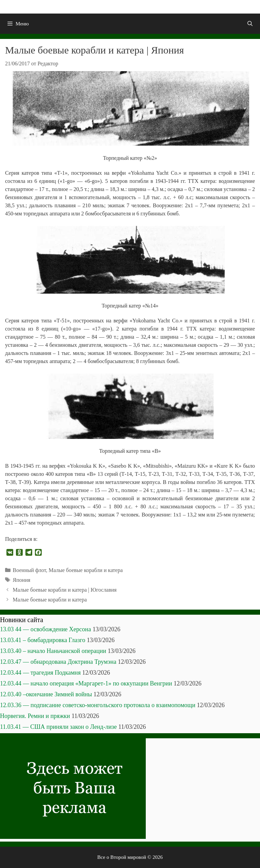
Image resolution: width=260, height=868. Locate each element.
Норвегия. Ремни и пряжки (35, 716)
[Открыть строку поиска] (250, 24)
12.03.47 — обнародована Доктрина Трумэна (58, 662)
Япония (22, 580)
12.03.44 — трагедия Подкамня (40, 673)
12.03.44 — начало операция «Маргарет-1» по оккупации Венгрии (86, 683)
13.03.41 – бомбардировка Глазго (43, 640)
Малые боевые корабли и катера (86, 570)
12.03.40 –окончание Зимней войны (46, 694)
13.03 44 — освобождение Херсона (45, 629)
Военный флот (29, 570)
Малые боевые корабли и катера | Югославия (65, 590)
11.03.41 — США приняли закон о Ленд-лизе (58, 727)
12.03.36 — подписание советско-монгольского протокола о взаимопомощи (98, 705)
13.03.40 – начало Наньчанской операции (53, 651)
